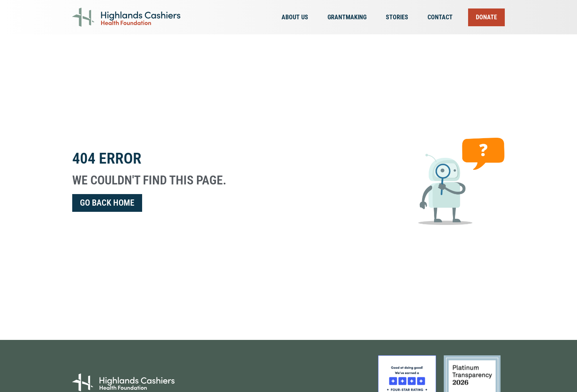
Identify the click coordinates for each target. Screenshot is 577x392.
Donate (486, 17)
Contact (440, 17)
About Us (297, 17)
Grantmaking (349, 17)
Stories (399, 17)
